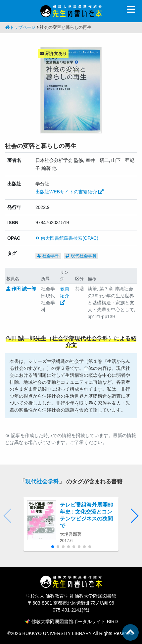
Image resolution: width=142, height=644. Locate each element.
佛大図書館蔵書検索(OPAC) (67, 238)
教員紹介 (65, 296)
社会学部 (48, 256)
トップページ (20, 27)
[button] (134, 516)
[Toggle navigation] (131, 10)
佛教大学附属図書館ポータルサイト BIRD (71, 621)
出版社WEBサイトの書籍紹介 (70, 192)
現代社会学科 (81, 256)
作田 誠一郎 (21, 289)
